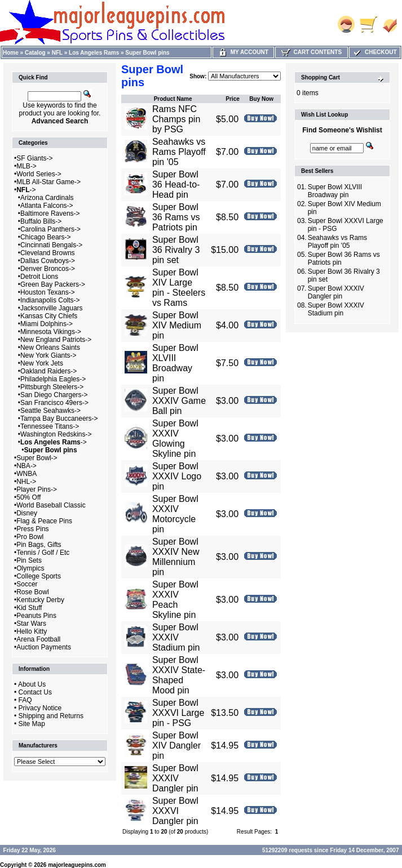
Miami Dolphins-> (47, 324)
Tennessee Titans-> (50, 426)
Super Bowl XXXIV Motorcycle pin (175, 514)
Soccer (27, 584)
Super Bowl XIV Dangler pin (176, 745)
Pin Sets (29, 560)
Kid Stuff (29, 608)
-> (26, 190)
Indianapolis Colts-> (50, 300)
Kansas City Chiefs (49, 316)
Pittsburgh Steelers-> (52, 387)
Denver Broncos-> (48, 269)
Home (11, 53)
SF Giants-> (34, 158)
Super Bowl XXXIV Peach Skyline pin (175, 600)
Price (232, 99)
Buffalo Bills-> (41, 221)
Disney (27, 513)
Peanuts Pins (36, 616)
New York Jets (42, 363)
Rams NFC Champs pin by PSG (176, 119)
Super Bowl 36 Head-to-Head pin (176, 184)
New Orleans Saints (50, 348)
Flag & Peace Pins (44, 521)
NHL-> (26, 482)
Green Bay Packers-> (53, 284)
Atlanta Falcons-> (47, 206)
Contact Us (35, 692)
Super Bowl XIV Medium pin (177, 325)
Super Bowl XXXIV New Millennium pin (176, 557)
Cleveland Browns (48, 253)
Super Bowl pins (147, 53)
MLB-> (26, 166)
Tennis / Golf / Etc (43, 553)
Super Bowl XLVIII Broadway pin (175, 363)
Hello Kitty (32, 631)
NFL (57, 53)
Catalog (35, 53)
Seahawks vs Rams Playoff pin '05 (179, 152)
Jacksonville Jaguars (52, 308)
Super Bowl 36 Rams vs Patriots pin (176, 217)
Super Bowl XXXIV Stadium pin (176, 637)
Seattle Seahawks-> (50, 411)
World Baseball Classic (51, 505)
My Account (243, 52)
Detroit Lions (39, 277)
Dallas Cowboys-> (48, 261)
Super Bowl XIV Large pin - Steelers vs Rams (179, 288)
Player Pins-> (37, 489)
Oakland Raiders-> (48, 371)
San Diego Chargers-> (54, 395)
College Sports (39, 576)
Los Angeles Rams (94, 53)
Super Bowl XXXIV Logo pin (177, 476)
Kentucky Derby (40, 600)
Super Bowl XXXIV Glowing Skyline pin (175, 439)
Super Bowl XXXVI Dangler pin (175, 811)
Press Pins (32, 529)
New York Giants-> (48, 355)
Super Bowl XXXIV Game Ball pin (179, 401)
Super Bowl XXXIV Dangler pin (175, 778)
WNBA (26, 474)
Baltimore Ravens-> (50, 213)
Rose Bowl (32, 592)
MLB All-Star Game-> (48, 182)
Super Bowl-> (37, 458)
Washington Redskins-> (56, 434)
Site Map (32, 724)
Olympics (30, 568)
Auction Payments (44, 647)
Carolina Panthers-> (50, 229)
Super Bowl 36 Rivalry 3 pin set (176, 250)
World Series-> (39, 174)
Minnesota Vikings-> (51, 332)
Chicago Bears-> (46, 237)
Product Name (173, 99)
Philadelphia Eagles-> (53, 379)
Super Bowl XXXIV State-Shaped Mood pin (179, 675)
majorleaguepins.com (77, 865)
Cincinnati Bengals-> (51, 245)
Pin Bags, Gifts (39, 545)
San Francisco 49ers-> (54, 403)
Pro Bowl (30, 537)
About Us (32, 684)
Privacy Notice (40, 708)
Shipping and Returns (51, 716)
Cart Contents (312, 52)
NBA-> (26, 466)
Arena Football (38, 639)
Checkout (374, 52)
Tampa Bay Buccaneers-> (59, 419)
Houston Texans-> (48, 292)
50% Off (28, 497)
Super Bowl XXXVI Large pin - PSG (178, 713)
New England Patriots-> (56, 340)
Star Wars (31, 624)
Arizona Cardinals (47, 198)
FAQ (25, 700)
